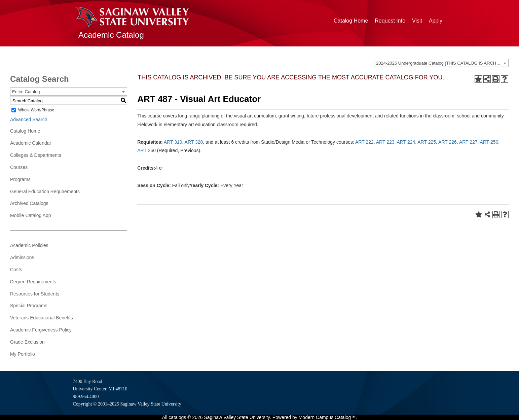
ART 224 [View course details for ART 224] (406, 142)
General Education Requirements (45, 191)
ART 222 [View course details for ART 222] (364, 142)
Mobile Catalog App (30, 215)
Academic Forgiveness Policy (41, 330)
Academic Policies (29, 245)
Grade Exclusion (27, 342)
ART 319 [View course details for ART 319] (173, 142)
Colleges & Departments (36, 155)
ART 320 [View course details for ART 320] (194, 142)
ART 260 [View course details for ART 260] (146, 150)
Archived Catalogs (29, 203)
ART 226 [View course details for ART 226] (448, 142)
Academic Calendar (31, 143)
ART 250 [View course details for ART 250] (489, 142)
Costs (16, 270)
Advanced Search (29, 119)
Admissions (22, 257)
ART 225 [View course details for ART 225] (427, 142)
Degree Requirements (33, 282)
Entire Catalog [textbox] (26, 92)
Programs (20, 179)
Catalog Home (351, 21)
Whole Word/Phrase (36, 110)
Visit (417, 21)
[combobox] (441, 63)
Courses (19, 167)
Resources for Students (35, 294)
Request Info (390, 21)
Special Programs (29, 306)
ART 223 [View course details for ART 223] (385, 142)
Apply (436, 21)
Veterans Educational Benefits (42, 318)
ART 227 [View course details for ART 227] (468, 142)
